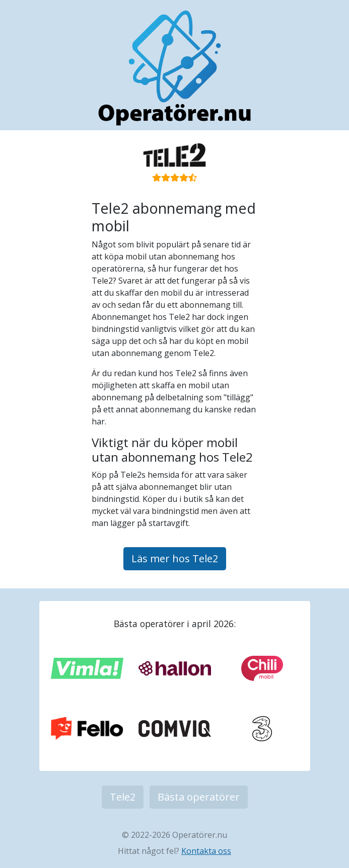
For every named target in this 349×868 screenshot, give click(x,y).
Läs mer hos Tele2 (175, 558)
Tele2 (123, 797)
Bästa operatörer (199, 797)
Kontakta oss (206, 851)
